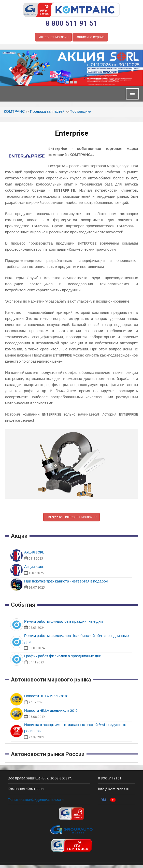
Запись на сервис (90, 37)
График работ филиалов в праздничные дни (63, 656)
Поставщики (81, 112)
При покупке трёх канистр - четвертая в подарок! (66, 581)
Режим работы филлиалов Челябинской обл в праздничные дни (76, 639)
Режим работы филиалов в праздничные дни (63, 622)
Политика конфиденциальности (36, 800)
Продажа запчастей (47, 112)
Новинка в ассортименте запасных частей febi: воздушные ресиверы (75, 728)
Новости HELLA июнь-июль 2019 (51, 711)
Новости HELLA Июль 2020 (46, 696)
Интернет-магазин (53, 37)
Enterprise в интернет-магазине (72, 517)
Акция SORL (34, 552)
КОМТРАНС (14, 112)
